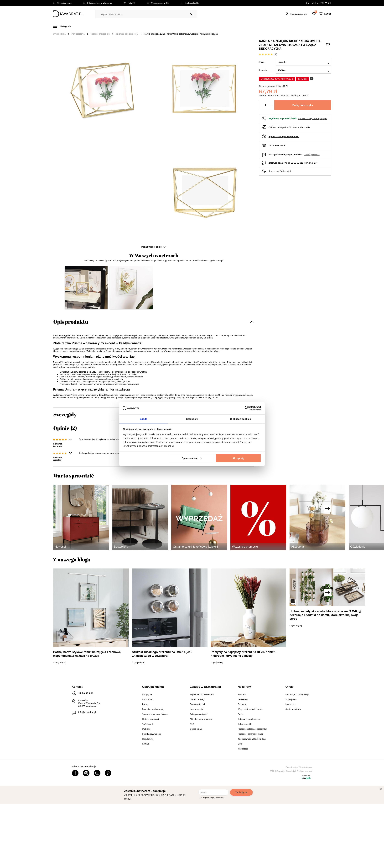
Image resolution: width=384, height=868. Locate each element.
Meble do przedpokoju (100, 34)
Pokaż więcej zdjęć (153, 247)
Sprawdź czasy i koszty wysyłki (313, 119)
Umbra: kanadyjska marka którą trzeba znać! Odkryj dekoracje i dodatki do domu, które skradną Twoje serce (325, 615)
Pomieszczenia (78, 34)
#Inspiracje (277, 26)
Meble (78, 26)
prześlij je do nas (312, 154)
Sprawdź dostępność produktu (284, 137)
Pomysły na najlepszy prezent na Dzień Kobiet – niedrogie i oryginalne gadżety (244, 654)
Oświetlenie (227, 26)
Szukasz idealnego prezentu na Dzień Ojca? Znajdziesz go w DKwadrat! (162, 654)
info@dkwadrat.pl (87, 712)
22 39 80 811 (325, 3)
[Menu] (64, 26)
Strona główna (59, 34)
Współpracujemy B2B (158, 3)
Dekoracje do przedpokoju (127, 34)
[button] (86, 288)
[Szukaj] (192, 14)
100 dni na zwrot (62, 3)
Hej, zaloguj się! (299, 14)
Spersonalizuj (192, 458)
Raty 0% (129, 3)
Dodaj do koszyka (303, 105)
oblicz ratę (285, 171)
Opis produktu (71, 322)
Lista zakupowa (316, 12)
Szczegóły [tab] (192, 419)
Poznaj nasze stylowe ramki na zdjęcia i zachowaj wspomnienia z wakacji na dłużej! (87, 654)
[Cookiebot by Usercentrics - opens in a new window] (247, 408)
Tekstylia (208, 26)
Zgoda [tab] (144, 419)
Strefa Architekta (190, 3)
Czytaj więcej (59, 662)
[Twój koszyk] (325, 14)
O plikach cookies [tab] (240, 419)
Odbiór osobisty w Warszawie (98, 3)
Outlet (243, 26)
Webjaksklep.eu (306, 767)
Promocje (259, 26)
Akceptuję (238, 458)
